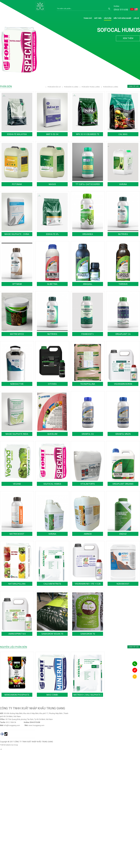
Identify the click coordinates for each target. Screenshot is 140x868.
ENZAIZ (123, 534)
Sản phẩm (108, 18)
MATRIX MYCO (17, 334)
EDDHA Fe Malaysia (17, 134)
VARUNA (123, 184)
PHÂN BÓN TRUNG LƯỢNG (91, 87)
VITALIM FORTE (88, 484)
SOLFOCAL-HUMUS (52, 484)
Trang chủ (88, 18)
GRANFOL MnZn (123, 434)
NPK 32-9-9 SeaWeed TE (88, 134)
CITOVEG (52, 384)
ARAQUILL (88, 284)
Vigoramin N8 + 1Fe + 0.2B (88, 584)
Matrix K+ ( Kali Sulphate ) (88, 695)
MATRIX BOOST (17, 534)
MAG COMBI (52, 695)
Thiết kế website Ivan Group (9, 745)
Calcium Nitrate (52, 584)
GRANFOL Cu (88, 434)
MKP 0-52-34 (52, 134)
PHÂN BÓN (6, 86)
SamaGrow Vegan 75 (52, 634)
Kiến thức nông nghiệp (122, 18)
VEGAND (17, 484)
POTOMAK (17, 184)
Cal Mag (123, 134)
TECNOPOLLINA (88, 384)
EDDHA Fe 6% (52, 234)
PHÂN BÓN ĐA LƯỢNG (111, 87)
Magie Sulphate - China (17, 234)
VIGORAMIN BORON (123, 384)
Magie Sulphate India (17, 434)
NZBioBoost (123, 584)
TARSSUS (123, 284)
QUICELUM (52, 434)
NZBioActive (17, 384)
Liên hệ (136, 18)
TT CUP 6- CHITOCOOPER (88, 184)
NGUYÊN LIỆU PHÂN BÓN (14, 647)
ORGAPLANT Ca (123, 334)
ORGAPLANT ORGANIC (123, 484)
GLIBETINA (52, 284)
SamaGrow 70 (88, 634)
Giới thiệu (98, 18)
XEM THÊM (128, 38)
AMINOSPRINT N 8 (17, 634)
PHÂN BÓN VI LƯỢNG (71, 87)
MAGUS (52, 184)
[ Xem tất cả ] (134, 86)
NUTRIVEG (123, 234)
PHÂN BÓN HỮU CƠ (54, 87)
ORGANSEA (88, 234)
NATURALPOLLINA (17, 584)
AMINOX (88, 534)
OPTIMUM (17, 284)
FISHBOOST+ (88, 334)
